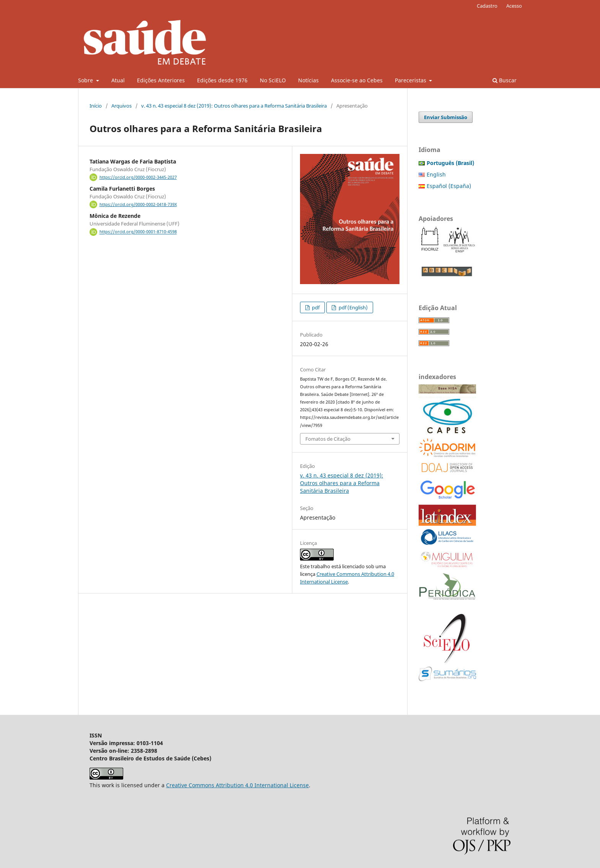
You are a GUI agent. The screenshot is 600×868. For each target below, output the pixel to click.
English (436, 174)
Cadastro (487, 6)
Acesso (514, 6)
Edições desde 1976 (222, 80)
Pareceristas (411, 80)
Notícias (308, 80)
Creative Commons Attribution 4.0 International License (237, 785)
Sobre (86, 80)
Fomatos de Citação (328, 439)
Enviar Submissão (446, 117)
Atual (118, 80)
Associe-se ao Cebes (357, 80)
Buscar (505, 80)
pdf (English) (353, 307)
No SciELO (273, 80)
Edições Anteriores (161, 80)
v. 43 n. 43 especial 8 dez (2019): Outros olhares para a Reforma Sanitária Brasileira (234, 106)
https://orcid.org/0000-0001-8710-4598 (138, 232)
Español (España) (449, 186)
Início (96, 106)
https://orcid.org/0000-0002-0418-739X (138, 204)
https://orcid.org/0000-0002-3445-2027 (138, 177)
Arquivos (121, 106)
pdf (315, 307)
